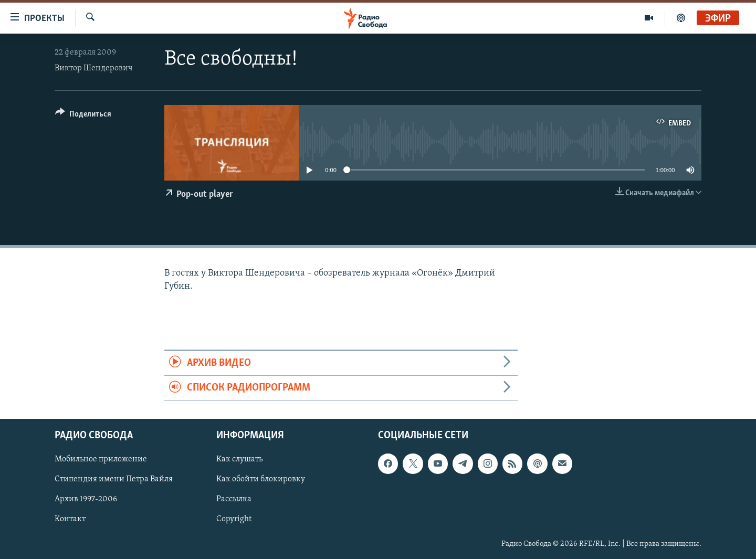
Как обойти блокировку (261, 479)
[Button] (83, 116)
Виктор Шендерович (94, 68)
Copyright (234, 519)
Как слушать (239, 459)
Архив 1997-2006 (86, 499)
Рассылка (234, 499)
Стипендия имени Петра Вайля (114, 479)
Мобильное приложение (101, 459)
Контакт (70, 519)
